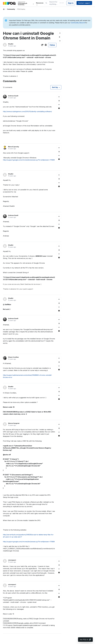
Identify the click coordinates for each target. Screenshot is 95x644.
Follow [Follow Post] (52, 45)
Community (11, 9)
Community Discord (78, 23)
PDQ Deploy (21, 9)
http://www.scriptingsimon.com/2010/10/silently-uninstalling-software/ (27, 111)
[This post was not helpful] (60, 41)
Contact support (84, 3)
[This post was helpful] (60, 33)
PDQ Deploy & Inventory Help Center (4, 9)
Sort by (55, 87)
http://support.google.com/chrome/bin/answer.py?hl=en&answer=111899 (29, 160)
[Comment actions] (59, 108)
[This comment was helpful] (59, 97)
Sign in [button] (71, 3)
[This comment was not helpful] (59, 105)
